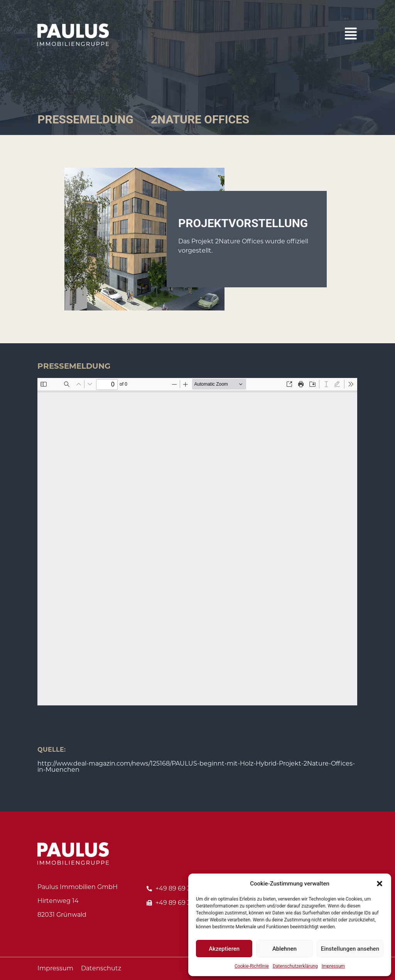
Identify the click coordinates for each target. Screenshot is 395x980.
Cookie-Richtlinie (252, 966)
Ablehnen (284, 949)
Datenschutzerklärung (295, 966)
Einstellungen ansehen (350, 949)
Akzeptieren (224, 949)
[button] (380, 884)
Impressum (333, 966)
